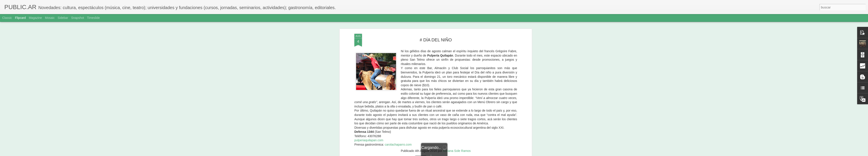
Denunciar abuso (465, 154)
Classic (7, 18)
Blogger (451, 154)
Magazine (35, 18)
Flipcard (20, 18)
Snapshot (78, 18)
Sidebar (63, 18)
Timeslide (93, 18)
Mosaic (50, 18)
